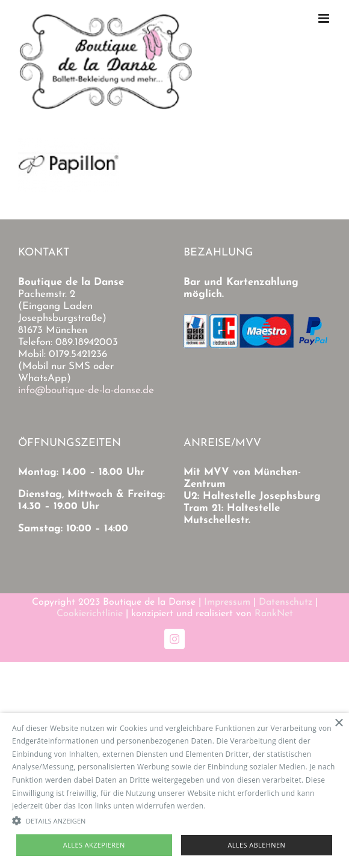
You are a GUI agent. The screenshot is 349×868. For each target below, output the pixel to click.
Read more (227, 806)
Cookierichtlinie (90, 614)
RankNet (274, 614)
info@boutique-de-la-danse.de (86, 390)
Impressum (227, 602)
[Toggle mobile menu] (325, 18)
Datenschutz (286, 602)
